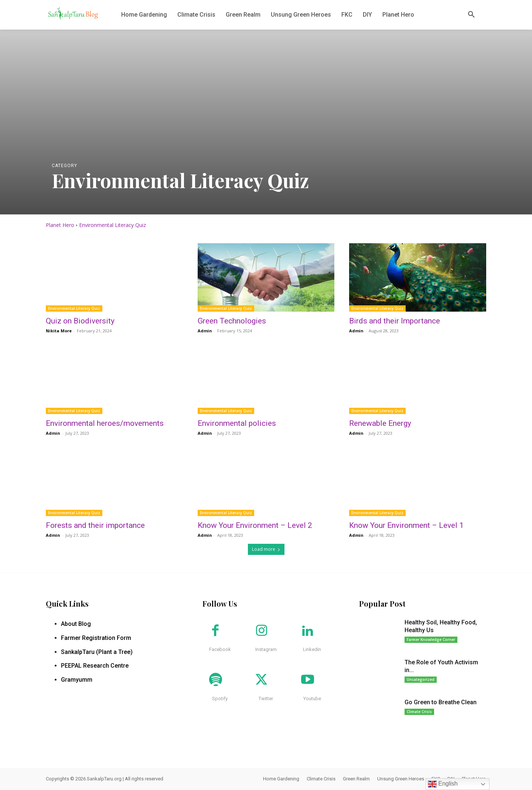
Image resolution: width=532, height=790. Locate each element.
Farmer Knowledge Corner (431, 640)
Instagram (266, 649)
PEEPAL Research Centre (95, 666)
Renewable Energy (380, 423)
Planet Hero (60, 225)
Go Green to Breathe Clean (441, 702)
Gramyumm (77, 680)
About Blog (76, 624)
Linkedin (312, 649)
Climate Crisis (419, 712)
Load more (266, 549)
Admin (205, 331)
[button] (471, 15)
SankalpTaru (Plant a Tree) (97, 652)
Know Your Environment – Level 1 (406, 525)
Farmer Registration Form (96, 638)
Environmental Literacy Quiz (74, 308)
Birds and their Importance (395, 321)
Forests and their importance (95, 525)
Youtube (312, 699)
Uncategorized (421, 679)
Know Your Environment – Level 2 (255, 525)
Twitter (266, 699)
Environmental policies (237, 423)
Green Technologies (232, 321)
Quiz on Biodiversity (80, 321)
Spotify (220, 699)
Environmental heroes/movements (105, 423)
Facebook (220, 649)
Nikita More (59, 331)
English (443, 784)
